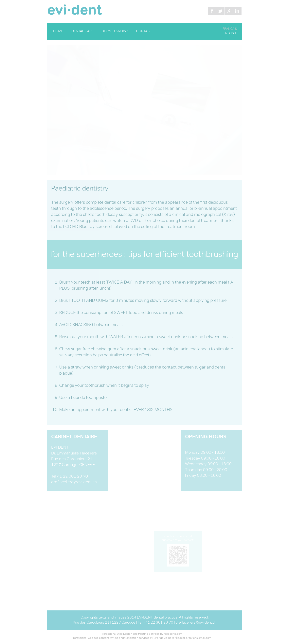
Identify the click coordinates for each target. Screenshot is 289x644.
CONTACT (144, 31)
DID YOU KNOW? (115, 31)
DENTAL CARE (82, 31)
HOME (58, 31)
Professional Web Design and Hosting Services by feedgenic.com (142, 634)
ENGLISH (230, 33)
